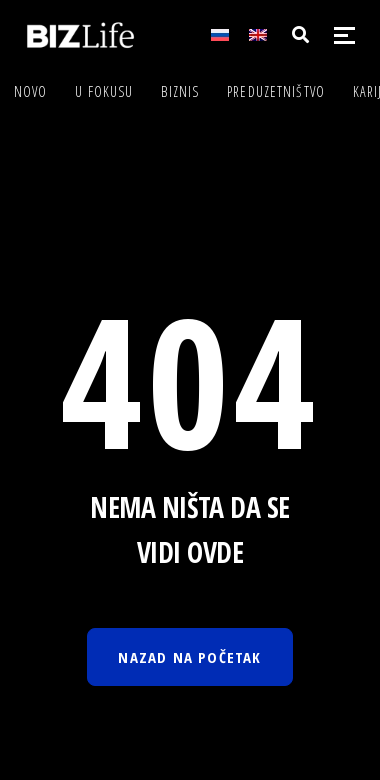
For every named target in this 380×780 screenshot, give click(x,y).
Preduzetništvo (276, 91)
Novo (30, 91)
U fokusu (104, 91)
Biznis (180, 91)
